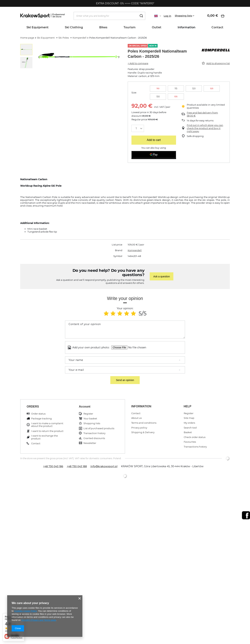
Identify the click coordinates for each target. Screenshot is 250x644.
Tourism (130, 27)
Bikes (103, 27)
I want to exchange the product (45, 437)
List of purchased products (99, 428)
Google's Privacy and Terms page (39, 620)
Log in (167, 16)
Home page (27, 38)
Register (88, 414)
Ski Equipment (38, 27)
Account (85, 407)
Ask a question (162, 276)
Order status (38, 414)
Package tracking (41, 419)
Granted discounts (94, 438)
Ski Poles (64, 38)
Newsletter (90, 443)
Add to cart (154, 140)
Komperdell (80, 38)
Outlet (157, 27)
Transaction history (94, 433)
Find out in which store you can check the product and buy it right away (205, 128)
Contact (217, 27)
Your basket (90, 419)
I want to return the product (47, 431)
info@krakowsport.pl (104, 466)
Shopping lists (183, 16)
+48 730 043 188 (77, 466)
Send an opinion (125, 380)
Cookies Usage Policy (25, 611)
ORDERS (33, 407)
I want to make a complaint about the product (47, 425)
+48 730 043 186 (53, 466)
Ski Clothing (74, 27)
